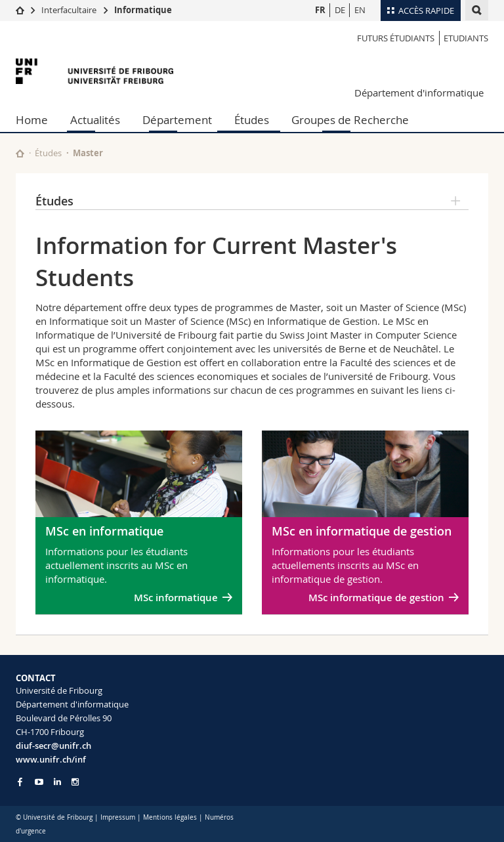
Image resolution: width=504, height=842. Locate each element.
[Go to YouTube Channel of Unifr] (39, 782)
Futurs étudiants (396, 38)
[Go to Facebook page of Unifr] (20, 782)
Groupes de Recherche (350, 120)
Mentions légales (170, 817)
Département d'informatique (419, 93)
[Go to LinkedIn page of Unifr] (57, 782)
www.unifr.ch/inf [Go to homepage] (51, 759)
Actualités (95, 120)
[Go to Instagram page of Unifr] (75, 782)
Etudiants (466, 38)
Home (32, 120)
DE (340, 10)
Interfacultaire (69, 10)
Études (252, 120)
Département (177, 120)
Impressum (118, 817)
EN (360, 10)
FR (320, 10)
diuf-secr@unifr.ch (53, 746)
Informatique (143, 10)
